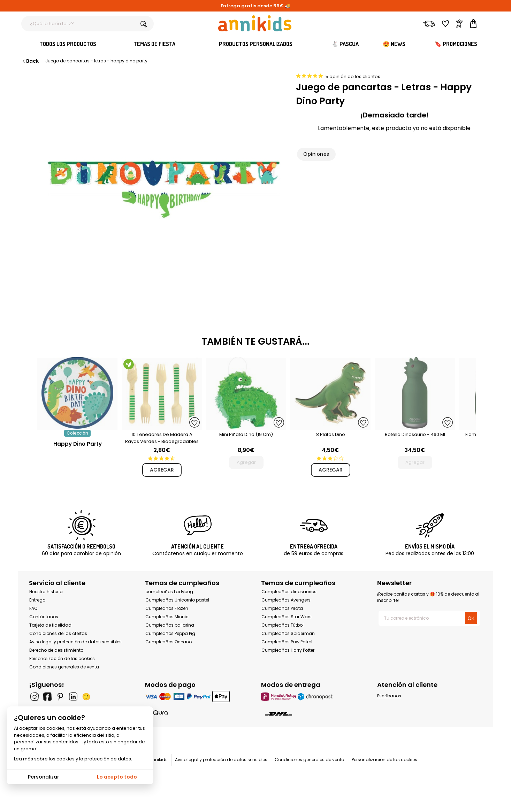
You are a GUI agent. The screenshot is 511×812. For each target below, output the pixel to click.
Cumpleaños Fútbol (283, 625)
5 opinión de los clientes (353, 76)
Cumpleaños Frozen (167, 608)
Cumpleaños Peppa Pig (170, 633)
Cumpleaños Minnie (167, 617)
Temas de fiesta (154, 44)
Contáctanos (44, 617)
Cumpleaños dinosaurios (289, 592)
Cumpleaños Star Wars (287, 617)
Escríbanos (389, 696)
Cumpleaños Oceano (169, 642)
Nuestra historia (46, 592)
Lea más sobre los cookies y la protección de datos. (73, 759)
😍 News (394, 44)
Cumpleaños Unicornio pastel (177, 600)
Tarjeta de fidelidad (50, 625)
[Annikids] (255, 23)
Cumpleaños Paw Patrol (287, 642)
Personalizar (44, 777)
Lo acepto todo (117, 777)
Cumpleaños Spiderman (288, 633)
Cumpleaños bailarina (170, 625)
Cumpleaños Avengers (286, 600)
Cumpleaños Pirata (282, 608)
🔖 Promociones (456, 44)
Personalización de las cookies (62, 658)
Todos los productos (68, 44)
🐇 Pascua (345, 44)
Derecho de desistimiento (56, 650)
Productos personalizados (256, 44)
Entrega (37, 600)
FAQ (33, 608)
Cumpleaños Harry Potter (288, 650)
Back (30, 61)
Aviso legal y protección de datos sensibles (75, 642)
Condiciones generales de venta (64, 667)
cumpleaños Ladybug (169, 592)
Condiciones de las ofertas (58, 633)
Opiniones (316, 154)
